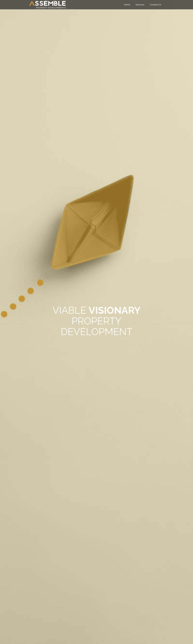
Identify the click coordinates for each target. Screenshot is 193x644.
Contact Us (156, 5)
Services (140, 5)
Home (127, 5)
